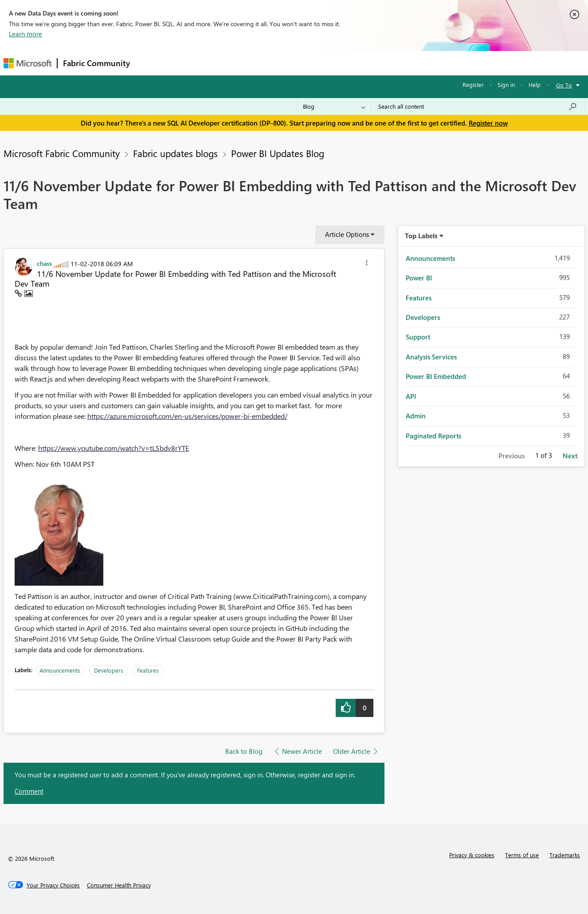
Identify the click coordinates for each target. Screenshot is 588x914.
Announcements (60, 670)
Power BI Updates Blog (278, 153)
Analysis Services (431, 357)
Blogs (305, 63)
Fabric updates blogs (175, 153)
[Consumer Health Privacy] (119, 885)
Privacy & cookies (472, 855)
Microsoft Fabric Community (62, 153)
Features (148, 670)
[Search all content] (478, 106)
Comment (29, 791)
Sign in (506, 85)
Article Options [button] (347, 234)
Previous (512, 456)
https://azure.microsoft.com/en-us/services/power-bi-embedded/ (187, 416)
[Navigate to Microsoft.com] (27, 63)
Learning (339, 63)
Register (473, 85)
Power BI (419, 278)
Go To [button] (564, 85)
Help (535, 85)
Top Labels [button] (421, 236)
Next (570, 456)
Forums (150, 63)
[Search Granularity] (334, 106)
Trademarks (565, 855)
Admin (416, 416)
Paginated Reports (433, 436)
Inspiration (189, 63)
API (411, 396)
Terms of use (522, 855)
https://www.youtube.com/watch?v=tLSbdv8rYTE (114, 448)
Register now (488, 123)
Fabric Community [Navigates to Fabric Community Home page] (96, 63)
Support (376, 63)
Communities (265, 63)
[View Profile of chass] (44, 263)
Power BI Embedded (436, 376)
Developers (109, 670)
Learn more (25, 34)
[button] (367, 264)
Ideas (225, 63)
